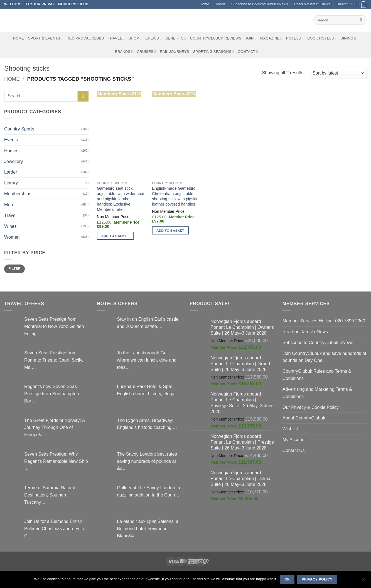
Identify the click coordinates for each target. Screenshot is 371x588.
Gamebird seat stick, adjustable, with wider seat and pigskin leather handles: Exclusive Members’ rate (121, 199)
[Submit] (361, 20)
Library (11, 183)
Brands (124, 52)
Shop (135, 38)
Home (204, 4)
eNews (153, 38)
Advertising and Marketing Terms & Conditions (317, 393)
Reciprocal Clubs (85, 38)
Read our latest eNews (305, 332)
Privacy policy (317, 579)
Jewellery (13, 161)
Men (8, 204)
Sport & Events (45, 38)
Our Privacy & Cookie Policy (311, 407)
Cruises (146, 52)
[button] (352, 4)
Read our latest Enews (312, 4)
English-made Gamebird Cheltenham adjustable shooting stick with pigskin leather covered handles (175, 196)
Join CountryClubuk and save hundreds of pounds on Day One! (324, 357)
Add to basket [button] (115, 236)
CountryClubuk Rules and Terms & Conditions (317, 375)
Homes (11, 150)
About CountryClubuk (304, 418)
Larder (11, 172)
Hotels (295, 38)
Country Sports (19, 129)
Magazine (271, 38)
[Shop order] (338, 73)
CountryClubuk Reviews (216, 38)
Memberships (18, 194)
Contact (248, 52)
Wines (10, 226)
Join (251, 38)
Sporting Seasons (214, 52)
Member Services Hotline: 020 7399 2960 (324, 321)
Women (12, 237)
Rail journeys (174, 52)
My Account (294, 439)
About (220, 4)
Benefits (176, 38)
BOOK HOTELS (322, 38)
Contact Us (294, 450)
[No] (363, 581)
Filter (14, 269)
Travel (116, 38)
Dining (348, 38)
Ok (287, 579)
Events (11, 140)
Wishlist (290, 429)
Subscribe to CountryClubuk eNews (260, 4)
